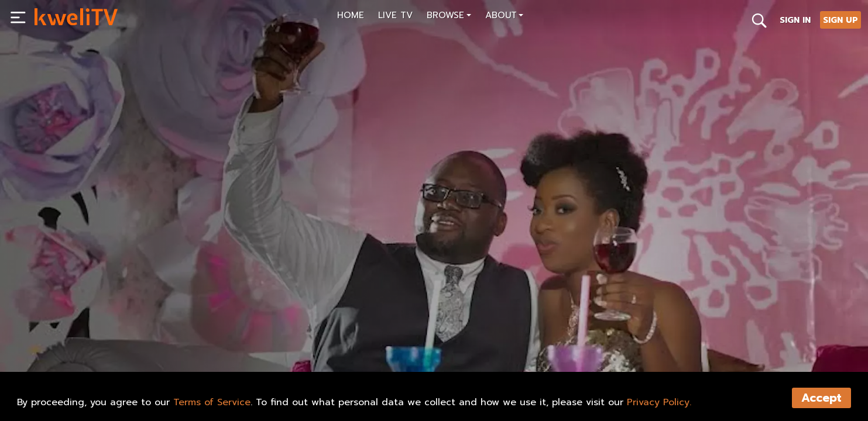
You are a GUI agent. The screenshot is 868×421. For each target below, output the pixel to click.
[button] (449, 17)
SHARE (208, 336)
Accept (821, 398)
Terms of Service (212, 402)
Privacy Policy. (659, 402)
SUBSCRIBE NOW (76, 336)
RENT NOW (152, 336)
